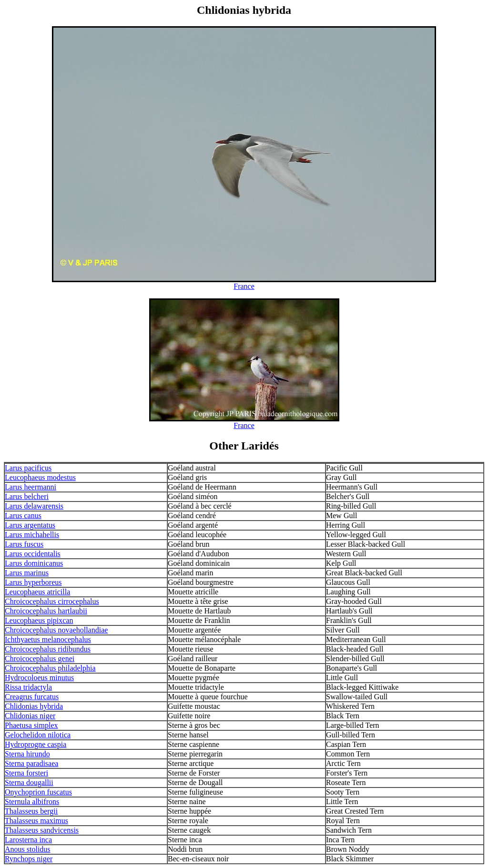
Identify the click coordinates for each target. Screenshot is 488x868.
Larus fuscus (24, 544)
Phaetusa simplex (31, 725)
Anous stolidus (28, 849)
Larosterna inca (28, 840)
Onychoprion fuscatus (38, 792)
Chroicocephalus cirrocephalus (52, 601)
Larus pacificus (28, 468)
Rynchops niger (29, 859)
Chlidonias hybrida (34, 706)
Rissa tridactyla (28, 687)
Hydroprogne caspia (36, 744)
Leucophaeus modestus (40, 477)
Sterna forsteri (26, 773)
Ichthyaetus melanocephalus (48, 639)
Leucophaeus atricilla (37, 592)
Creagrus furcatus (32, 697)
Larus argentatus (30, 525)
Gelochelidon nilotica (38, 735)
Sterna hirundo (27, 754)
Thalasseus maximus (36, 821)
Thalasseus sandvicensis (42, 830)
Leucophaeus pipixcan (39, 620)
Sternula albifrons (32, 802)
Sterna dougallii (29, 782)
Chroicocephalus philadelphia (50, 668)
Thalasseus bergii (31, 811)
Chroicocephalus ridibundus (48, 649)
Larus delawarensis (34, 506)
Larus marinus (27, 573)
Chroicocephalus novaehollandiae (56, 630)
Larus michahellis (32, 535)
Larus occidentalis (33, 554)
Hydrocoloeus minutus (39, 678)
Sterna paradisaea (31, 763)
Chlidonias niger (30, 716)
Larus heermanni (30, 487)
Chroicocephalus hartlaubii (46, 611)
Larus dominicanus (34, 563)
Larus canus (23, 516)
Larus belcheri (27, 496)
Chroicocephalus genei (40, 659)
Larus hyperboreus (33, 582)
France (244, 286)
